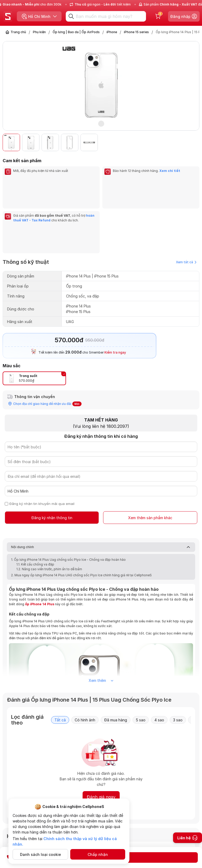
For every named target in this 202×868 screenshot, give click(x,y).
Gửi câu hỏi (172, 835)
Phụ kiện (39, 32)
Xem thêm (101, 624)
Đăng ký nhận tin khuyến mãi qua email (42, 447)
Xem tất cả (186, 205)
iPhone (112, 32)
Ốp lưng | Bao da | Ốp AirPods (76, 32)
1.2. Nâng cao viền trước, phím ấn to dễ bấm (49, 513)
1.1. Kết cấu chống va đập (35, 508)
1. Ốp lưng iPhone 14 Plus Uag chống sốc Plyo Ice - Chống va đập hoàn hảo (68, 503)
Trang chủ (18, 32)
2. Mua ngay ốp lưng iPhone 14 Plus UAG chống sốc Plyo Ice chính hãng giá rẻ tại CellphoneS (81, 519)
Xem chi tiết (170, 171)
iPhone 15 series (136, 32)
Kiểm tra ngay (115, 296)
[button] (193, 142)
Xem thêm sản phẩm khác (150, 461)
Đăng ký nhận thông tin (52, 461)
